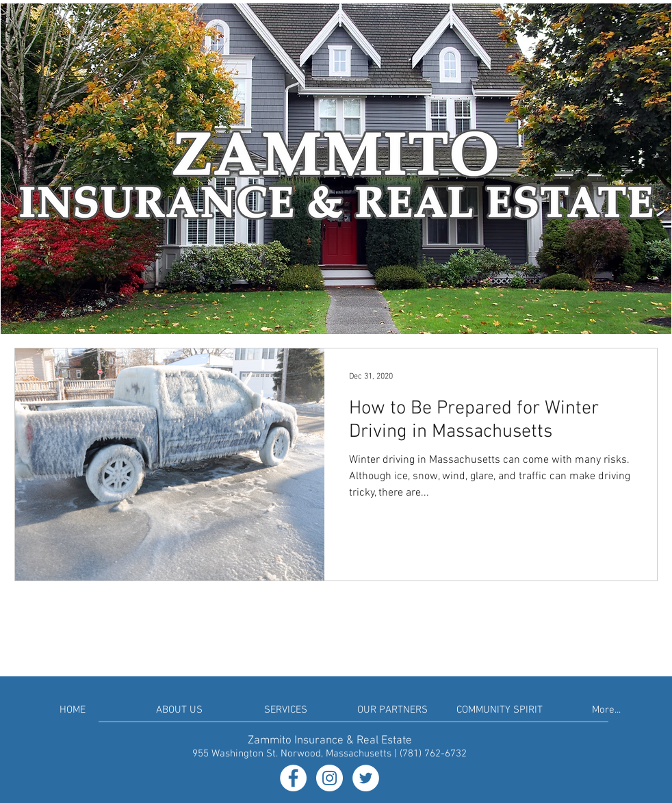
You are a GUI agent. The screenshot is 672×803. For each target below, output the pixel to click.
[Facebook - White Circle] (293, 778)
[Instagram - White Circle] (329, 778)
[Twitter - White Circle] (366, 778)
